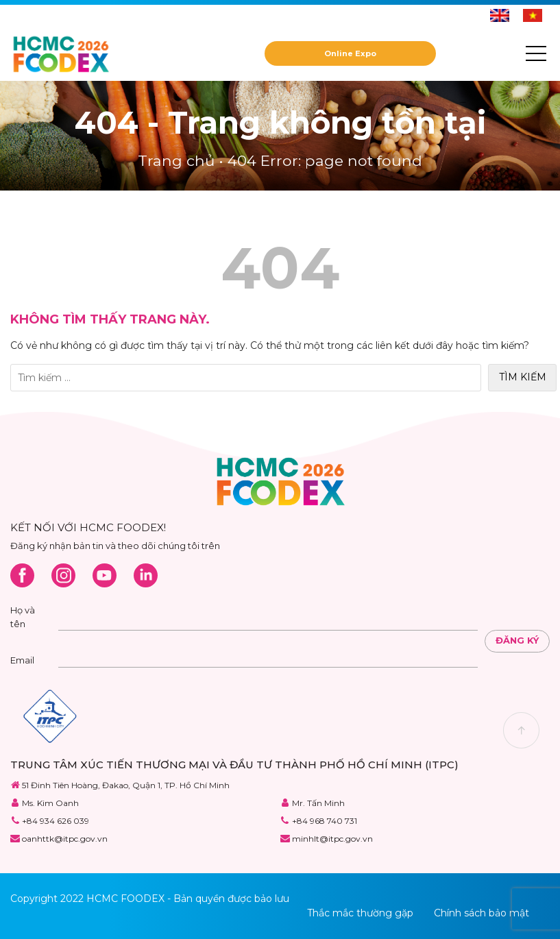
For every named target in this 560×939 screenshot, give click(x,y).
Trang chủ (176, 160)
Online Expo (350, 53)
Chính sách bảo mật (482, 913)
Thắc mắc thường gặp (360, 913)
